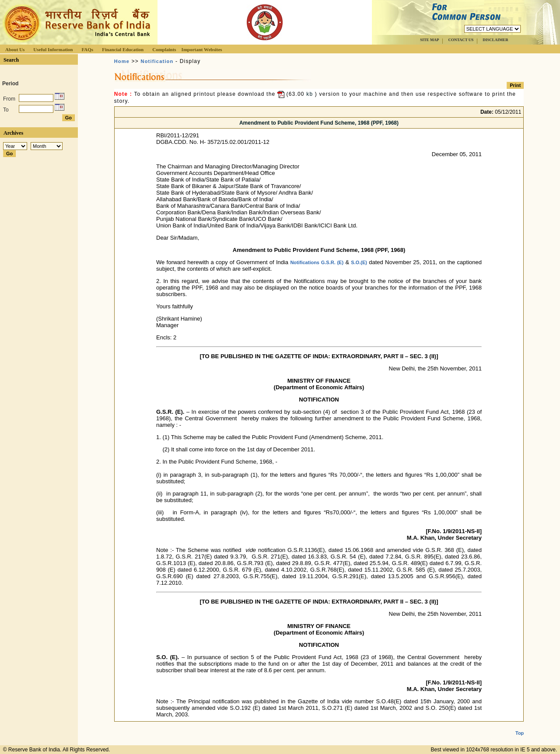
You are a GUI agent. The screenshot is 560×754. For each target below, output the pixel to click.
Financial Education (123, 49)
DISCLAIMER (495, 40)
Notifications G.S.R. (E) (317, 262)
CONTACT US (461, 40)
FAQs (87, 49)
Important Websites (202, 49)
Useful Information (53, 49)
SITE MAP (429, 40)
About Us (15, 49)
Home (122, 61)
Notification (157, 61)
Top (520, 726)
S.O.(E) (359, 262)
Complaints (164, 49)
